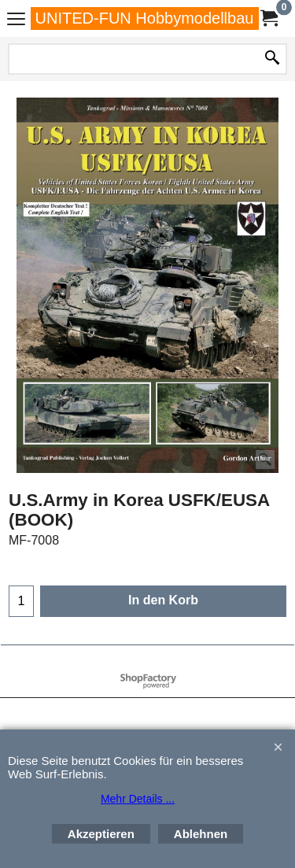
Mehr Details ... (138, 799)
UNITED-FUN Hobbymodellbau (145, 18)
